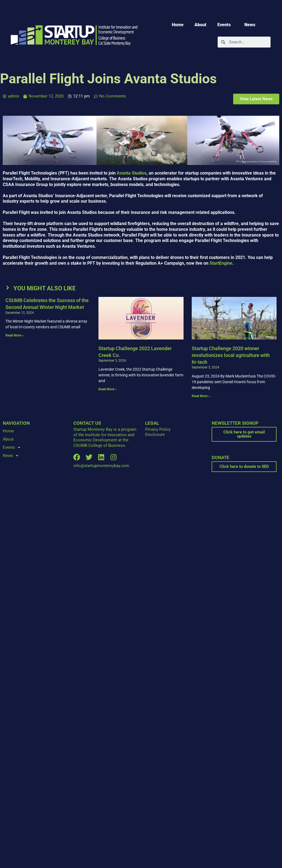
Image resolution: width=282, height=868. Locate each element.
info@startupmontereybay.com (101, 466)
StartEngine (221, 263)
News (251, 25)
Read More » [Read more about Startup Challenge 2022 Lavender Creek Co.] (108, 389)
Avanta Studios (132, 173)
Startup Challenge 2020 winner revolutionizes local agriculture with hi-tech (231, 355)
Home (178, 25)
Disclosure (155, 435)
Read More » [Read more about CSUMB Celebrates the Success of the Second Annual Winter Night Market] (15, 335)
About (200, 25)
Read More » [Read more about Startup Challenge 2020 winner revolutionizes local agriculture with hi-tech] (201, 396)
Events (225, 25)
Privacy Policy (158, 429)
